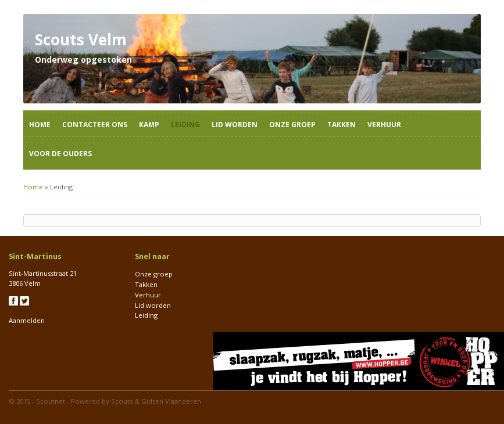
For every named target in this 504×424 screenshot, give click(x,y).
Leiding (185, 125)
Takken (342, 125)
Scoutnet (51, 401)
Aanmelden (27, 320)
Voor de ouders (60, 154)
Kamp (149, 125)
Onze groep (292, 125)
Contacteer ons (95, 125)
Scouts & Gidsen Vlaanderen (156, 401)
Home (40, 125)
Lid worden (235, 125)
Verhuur (384, 125)
